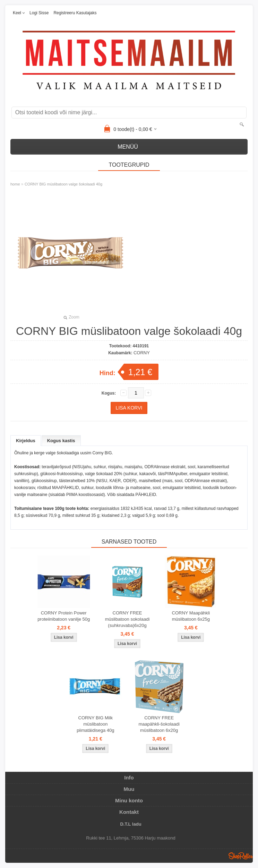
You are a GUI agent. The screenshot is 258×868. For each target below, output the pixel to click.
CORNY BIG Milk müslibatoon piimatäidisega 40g (95, 724)
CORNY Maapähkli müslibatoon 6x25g (191, 616)
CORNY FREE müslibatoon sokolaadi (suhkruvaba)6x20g (127, 619)
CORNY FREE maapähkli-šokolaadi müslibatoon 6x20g (159, 724)
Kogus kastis (61, 441)
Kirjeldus (26, 441)
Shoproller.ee (241, 856)
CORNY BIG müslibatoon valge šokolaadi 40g (63, 184)
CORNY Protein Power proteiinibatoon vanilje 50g (64, 616)
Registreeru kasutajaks (75, 13)
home (15, 184)
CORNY (142, 353)
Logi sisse (39, 13)
